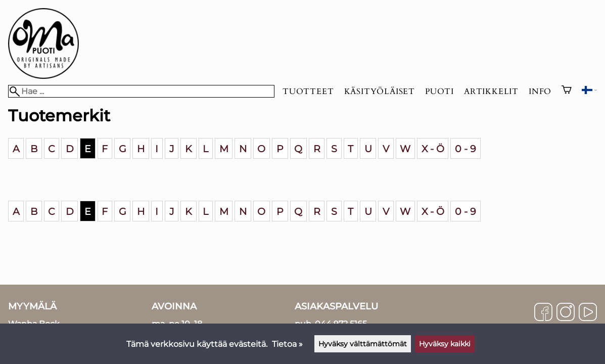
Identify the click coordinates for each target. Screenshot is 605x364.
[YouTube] (588, 313)
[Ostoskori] (567, 91)
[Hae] (141, 91)
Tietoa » (287, 344)
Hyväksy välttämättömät (363, 344)
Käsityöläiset (380, 92)
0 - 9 (466, 148)
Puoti (439, 92)
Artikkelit (491, 92)
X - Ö (433, 148)
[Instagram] (566, 313)
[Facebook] (543, 313)
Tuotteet (308, 92)
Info (540, 92)
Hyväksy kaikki (445, 344)
